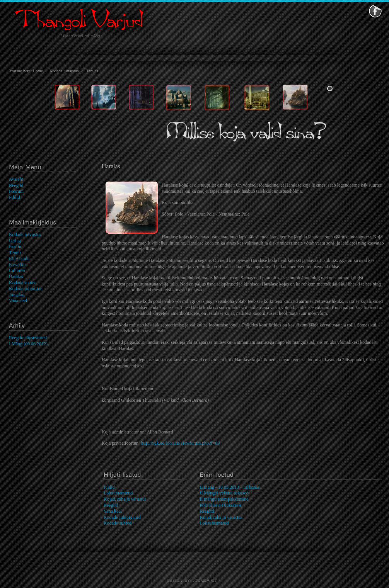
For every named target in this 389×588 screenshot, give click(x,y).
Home (38, 71)
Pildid (15, 197)
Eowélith (17, 265)
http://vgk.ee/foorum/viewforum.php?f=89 (180, 443)
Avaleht (16, 179)
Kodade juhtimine (26, 289)
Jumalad (17, 295)
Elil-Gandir (20, 258)
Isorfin (15, 246)
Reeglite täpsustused (28, 338)
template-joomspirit (194, 581)
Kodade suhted (23, 283)
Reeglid (16, 185)
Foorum (16, 191)
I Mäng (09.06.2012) (28, 344)
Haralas (16, 277)
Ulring (15, 241)
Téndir (15, 253)
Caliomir (17, 270)
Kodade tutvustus (64, 71)
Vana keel (18, 301)
